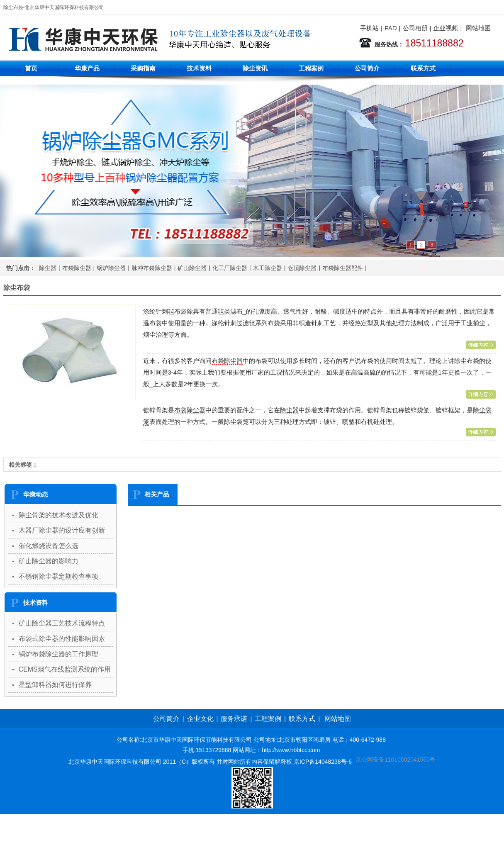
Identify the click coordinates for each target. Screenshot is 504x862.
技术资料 (199, 68)
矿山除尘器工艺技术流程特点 (62, 623)
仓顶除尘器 (302, 268)
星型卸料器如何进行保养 (55, 685)
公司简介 (367, 68)
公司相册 (415, 28)
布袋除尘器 (77, 268)
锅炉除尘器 (111, 268)
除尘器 (48, 268)
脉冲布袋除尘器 (152, 268)
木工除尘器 (268, 268)
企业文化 (200, 719)
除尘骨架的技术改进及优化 (58, 515)
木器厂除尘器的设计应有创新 (62, 530)
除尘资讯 (255, 68)
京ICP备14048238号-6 (323, 762)
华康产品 (87, 68)
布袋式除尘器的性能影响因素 (62, 639)
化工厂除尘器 (230, 268)
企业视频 (446, 28)
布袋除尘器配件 (343, 268)
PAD (391, 28)
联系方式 (423, 68)
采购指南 (143, 68)
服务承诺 (234, 719)
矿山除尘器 (192, 268)
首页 (31, 68)
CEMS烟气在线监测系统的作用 (65, 669)
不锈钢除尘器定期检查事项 (58, 576)
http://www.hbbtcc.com (291, 750)
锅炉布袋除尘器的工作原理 (58, 654)
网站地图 (478, 28)
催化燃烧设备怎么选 (49, 546)
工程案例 (311, 68)
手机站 (369, 28)
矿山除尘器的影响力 (49, 561)
